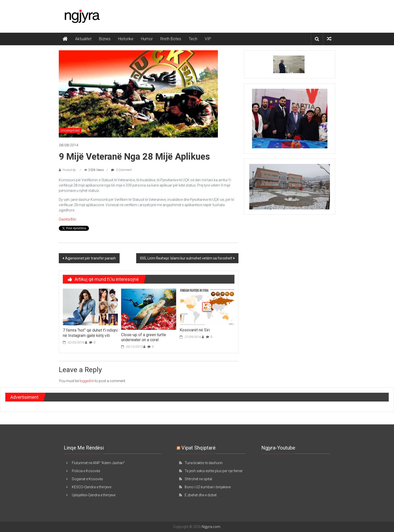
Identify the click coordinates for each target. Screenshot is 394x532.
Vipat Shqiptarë (199, 448)
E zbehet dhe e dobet (201, 495)
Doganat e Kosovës (87, 479)
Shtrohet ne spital (198, 479)
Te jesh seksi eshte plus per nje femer (214, 471)
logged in (87, 381)
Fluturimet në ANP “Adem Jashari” (98, 463)
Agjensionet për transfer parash (90, 258)
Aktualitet (83, 39)
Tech (193, 39)
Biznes (105, 39)
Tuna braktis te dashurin (204, 463)
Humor (147, 39)
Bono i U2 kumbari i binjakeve (208, 487)
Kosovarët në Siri (195, 330)
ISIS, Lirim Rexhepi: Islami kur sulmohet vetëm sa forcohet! (186, 258)
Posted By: (70, 170)
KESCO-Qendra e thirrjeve (92, 487)
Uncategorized (70, 130)
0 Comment (121, 170)
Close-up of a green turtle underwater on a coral (144, 337)
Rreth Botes (171, 39)
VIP (208, 39)
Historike (126, 39)
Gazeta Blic (68, 219)
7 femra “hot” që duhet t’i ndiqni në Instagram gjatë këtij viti (90, 333)
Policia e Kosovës (86, 471)
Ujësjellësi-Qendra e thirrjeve (94, 495)
